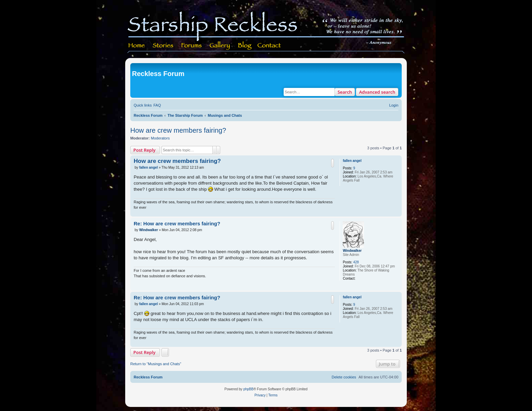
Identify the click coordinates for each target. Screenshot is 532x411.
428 (356, 262)
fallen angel (352, 161)
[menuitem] (157, 105)
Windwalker (352, 251)
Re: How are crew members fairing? (177, 223)
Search (345, 92)
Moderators (160, 138)
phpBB (248, 389)
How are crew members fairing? (178, 130)
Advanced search (377, 92)
